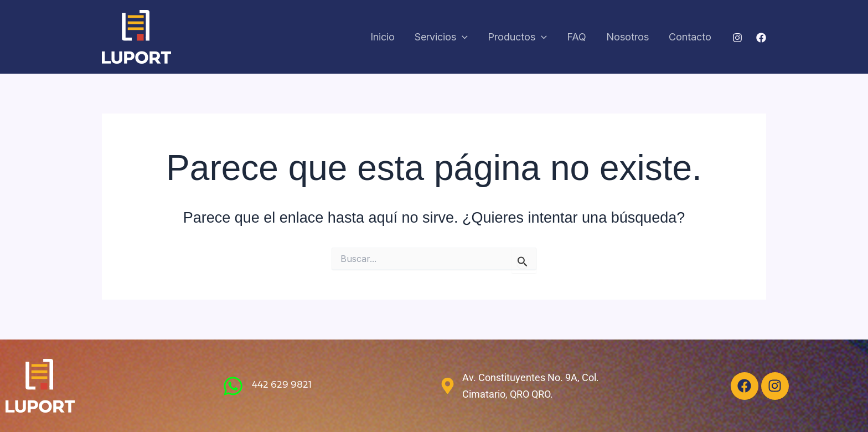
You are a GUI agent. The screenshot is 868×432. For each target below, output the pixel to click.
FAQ (577, 37)
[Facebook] (761, 38)
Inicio (383, 37)
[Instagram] (737, 38)
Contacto (690, 37)
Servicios (441, 37)
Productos (517, 37)
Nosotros (627, 37)
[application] (462, 37)
